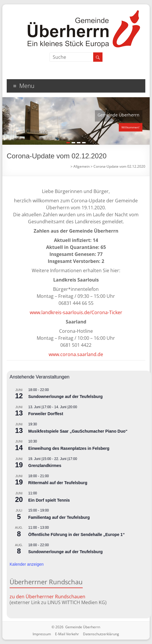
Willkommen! (130, 127)
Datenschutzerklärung (101, 634)
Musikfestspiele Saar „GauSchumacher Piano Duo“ (78, 431)
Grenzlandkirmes (45, 466)
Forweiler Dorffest (46, 414)
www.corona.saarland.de (76, 354)
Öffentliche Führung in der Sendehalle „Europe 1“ (76, 535)
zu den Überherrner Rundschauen (47, 597)
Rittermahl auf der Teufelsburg (58, 483)
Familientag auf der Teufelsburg (59, 517)
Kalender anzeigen (27, 564)
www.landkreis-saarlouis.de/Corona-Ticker (76, 312)
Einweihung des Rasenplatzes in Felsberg (69, 448)
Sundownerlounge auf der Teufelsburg (66, 397)
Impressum (42, 634)
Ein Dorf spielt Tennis (49, 500)
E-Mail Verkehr (67, 634)
